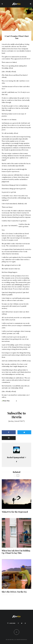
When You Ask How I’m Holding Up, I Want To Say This (16, 552)
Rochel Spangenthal (10, 33)
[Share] (9, 432)
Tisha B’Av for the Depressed (15, 512)
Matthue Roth (5, 595)
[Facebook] (18, 623)
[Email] (9, 438)
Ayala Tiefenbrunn (6, 515)
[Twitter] (22, 623)
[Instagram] (25, 623)
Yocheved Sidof (5, 556)
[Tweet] (24, 432)
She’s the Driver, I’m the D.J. (14, 592)
